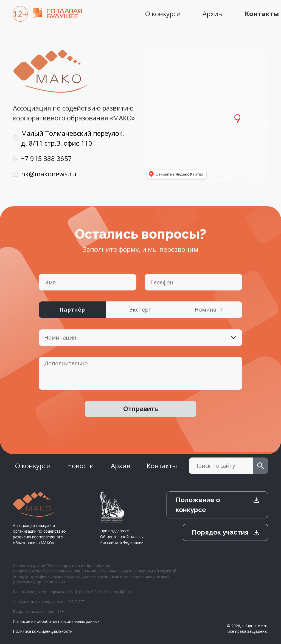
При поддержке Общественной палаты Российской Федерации (122, 518)
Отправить (141, 409)
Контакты (162, 466)
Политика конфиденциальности (43, 631)
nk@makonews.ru (49, 174)
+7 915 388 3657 (47, 158)
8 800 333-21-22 (94, 592)
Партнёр (72, 310)
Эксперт (140, 310)
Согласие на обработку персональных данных (56, 621)
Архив (212, 14)
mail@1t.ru (123, 592)
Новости (81, 466)
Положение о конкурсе (198, 505)
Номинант (209, 310)
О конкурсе (163, 14)
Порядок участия (220, 532)
